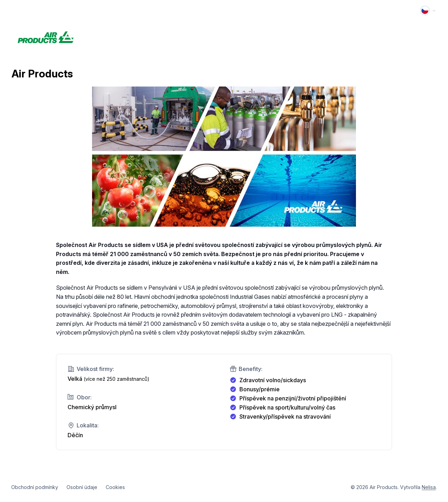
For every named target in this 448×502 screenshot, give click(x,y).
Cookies (115, 487)
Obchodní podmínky (35, 487)
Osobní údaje (82, 487)
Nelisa (429, 487)
